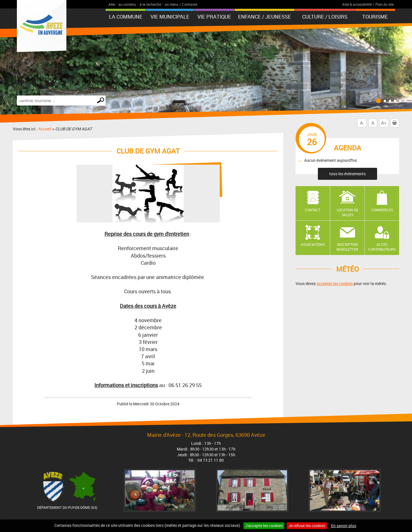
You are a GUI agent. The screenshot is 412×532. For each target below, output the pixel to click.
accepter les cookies (335, 283)
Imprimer (396, 123)
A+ (384, 123)
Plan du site (385, 4)
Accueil (45, 129)
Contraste (190, 4)
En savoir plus (344, 526)
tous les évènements (347, 174)
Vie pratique (214, 17)
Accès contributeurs (382, 247)
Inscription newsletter (347, 247)
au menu (172, 4)
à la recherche (150, 4)
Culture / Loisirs (325, 17)
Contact (313, 210)
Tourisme (375, 17)
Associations (313, 244)
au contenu (127, 4)
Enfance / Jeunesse (265, 17)
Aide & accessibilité (357, 4)
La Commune (126, 17)
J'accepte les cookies (264, 526)
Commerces (382, 210)
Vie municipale (170, 17)
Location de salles (347, 212)
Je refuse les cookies (307, 526)
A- (362, 123)
